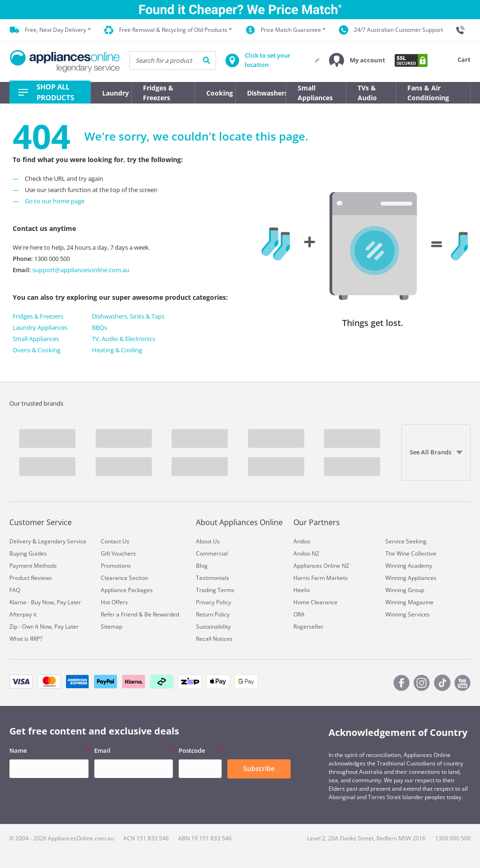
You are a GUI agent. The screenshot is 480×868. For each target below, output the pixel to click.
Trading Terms (215, 590)
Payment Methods (33, 566)
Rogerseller (308, 627)
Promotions (116, 566)
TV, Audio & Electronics (124, 339)
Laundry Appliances (40, 327)
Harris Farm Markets (321, 578)
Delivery (20, 541)
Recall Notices (214, 639)
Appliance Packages (127, 590)
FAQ (15, 590)
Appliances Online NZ (321, 566)
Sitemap (112, 627)
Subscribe (259, 768)
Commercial (212, 553)
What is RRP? (26, 639)
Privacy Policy (214, 602)
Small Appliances (36, 339)
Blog (202, 566)
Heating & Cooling (117, 350)
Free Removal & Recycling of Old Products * (168, 30)
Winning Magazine (409, 602)
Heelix (302, 590)
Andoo (302, 541)
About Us (208, 541)
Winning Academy (409, 566)
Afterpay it (23, 614)
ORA (299, 614)
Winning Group (405, 590)
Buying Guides (28, 553)
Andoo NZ (306, 553)
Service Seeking (406, 541)
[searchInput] (173, 60)
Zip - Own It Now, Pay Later (44, 627)
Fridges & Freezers (38, 316)
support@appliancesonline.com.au (80, 270)
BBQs (99, 327)
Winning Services (408, 614)
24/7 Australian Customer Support (391, 30)
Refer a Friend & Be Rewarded (140, 614)
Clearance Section (124, 578)
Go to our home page (55, 201)
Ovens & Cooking (37, 350)
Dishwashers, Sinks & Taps (128, 316)
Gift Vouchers (118, 553)
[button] (357, 60)
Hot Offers (114, 602)
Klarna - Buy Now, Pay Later (45, 602)
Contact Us (115, 541)
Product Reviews (31, 578)
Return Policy (213, 614)
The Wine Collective (411, 553)
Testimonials (213, 578)
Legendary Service (62, 541)
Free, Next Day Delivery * (50, 30)
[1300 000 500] (463, 30)
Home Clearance (315, 602)
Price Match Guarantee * (286, 30)
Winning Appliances (411, 578)
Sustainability (213, 627)
